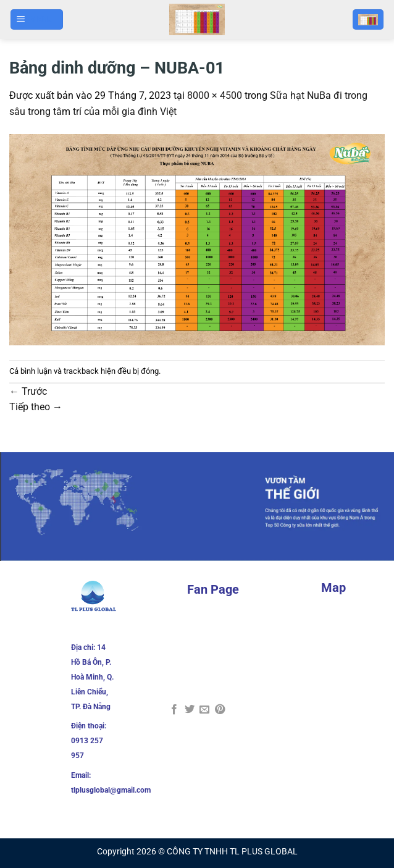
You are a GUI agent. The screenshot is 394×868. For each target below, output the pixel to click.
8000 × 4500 (215, 95)
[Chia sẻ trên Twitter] (190, 710)
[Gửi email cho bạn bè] (204, 710)
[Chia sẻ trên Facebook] (174, 710)
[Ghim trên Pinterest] (220, 710)
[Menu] (37, 19)
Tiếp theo (36, 407)
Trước (28, 391)
